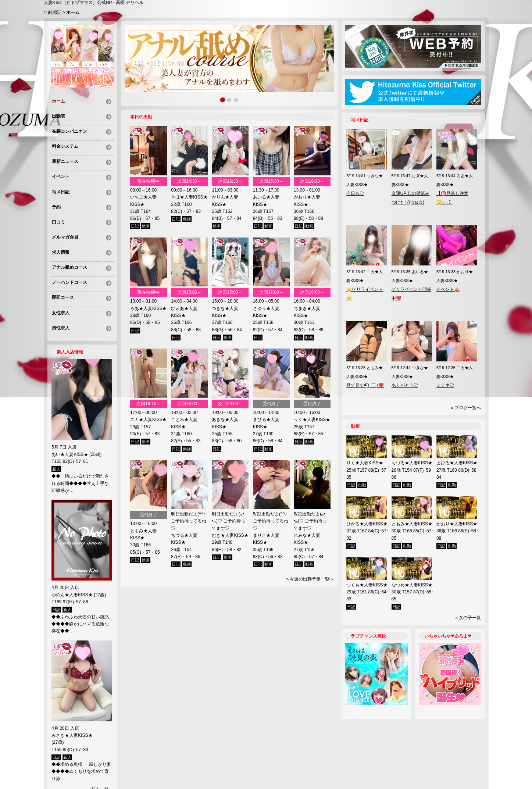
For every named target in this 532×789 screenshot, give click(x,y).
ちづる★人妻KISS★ (412, 463)
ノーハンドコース (69, 260)
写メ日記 (60, 181)
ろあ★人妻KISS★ (148, 308)
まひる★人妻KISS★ (457, 463)
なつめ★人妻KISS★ (412, 585)
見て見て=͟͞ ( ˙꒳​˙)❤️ (365, 385)
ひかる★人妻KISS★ (367, 524)
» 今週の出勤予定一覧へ (310, 579)
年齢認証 (53, 13)
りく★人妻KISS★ (312, 420)
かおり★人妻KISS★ (457, 524)
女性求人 (60, 287)
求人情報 (60, 234)
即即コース (62, 274)
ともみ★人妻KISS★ (412, 524)
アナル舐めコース (69, 247)
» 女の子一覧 (468, 618)
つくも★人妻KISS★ (367, 585)
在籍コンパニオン (69, 128)
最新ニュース (64, 154)
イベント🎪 (448, 289)
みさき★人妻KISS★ (78, 705)
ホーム (58, 101)
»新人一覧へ (101, 759)
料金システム (64, 141)
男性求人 (60, 300)
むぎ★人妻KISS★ (230, 535)
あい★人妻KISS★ (70, 424)
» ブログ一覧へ (466, 408)
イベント (60, 168)
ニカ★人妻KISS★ (148, 420)
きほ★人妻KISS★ (189, 197)
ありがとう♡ (405, 385)
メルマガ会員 (64, 221)
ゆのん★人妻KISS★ (72, 565)
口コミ (58, 207)
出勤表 (58, 115)
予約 (56, 194)
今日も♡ (355, 193)
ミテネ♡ (445, 385)
